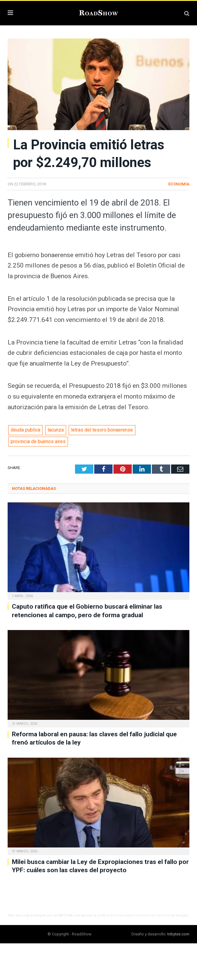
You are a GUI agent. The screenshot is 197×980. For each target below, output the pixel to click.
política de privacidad (115, 915)
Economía (179, 184)
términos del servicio (153, 915)
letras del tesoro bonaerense (102, 430)
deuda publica (25, 430)
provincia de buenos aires (38, 441)
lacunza (56, 430)
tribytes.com (178, 934)
